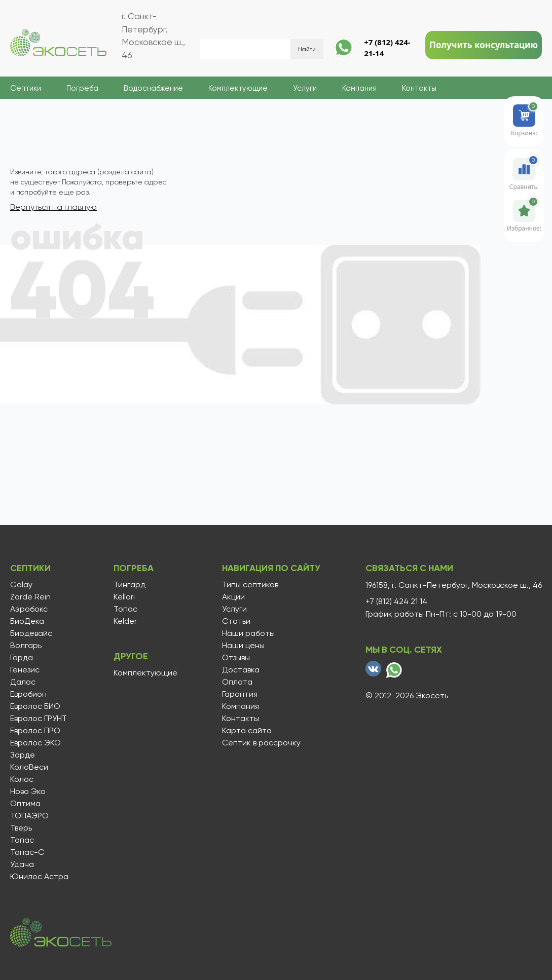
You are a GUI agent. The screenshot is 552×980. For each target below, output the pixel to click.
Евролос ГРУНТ (39, 719)
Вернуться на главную (53, 207)
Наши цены (242, 646)
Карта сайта (245, 731)
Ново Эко (28, 791)
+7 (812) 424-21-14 (387, 48)
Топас (22, 840)
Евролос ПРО (35, 731)
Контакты (419, 88)
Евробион (28, 694)
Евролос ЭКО (35, 743)
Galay (21, 585)
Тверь (21, 828)
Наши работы (247, 633)
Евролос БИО (35, 706)
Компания (359, 88)
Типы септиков (249, 585)
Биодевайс (31, 633)
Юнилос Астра (39, 877)
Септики (26, 88)
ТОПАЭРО (29, 816)
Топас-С (27, 852)
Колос (22, 779)
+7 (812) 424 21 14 (396, 601)
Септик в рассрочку (260, 743)
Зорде (23, 755)
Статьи (235, 621)
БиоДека (27, 621)
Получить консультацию (484, 45)
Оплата (236, 682)
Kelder (124, 621)
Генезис (25, 670)
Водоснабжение (153, 88)
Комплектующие (238, 88)
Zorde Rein (30, 597)
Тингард (128, 585)
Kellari (123, 597)
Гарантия (238, 694)
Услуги (305, 88)
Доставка (239, 670)
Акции (232, 597)
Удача (22, 864)
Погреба (82, 88)
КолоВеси (29, 767)
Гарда (22, 658)
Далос (23, 682)
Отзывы (234, 658)
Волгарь (26, 646)
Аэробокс (29, 609)
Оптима (25, 804)
